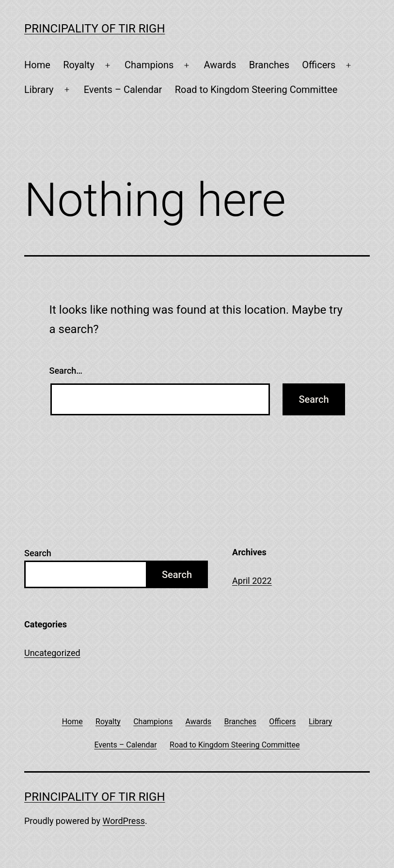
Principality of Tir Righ (95, 29)
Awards (220, 65)
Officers (319, 65)
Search (38, 553)
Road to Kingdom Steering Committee (256, 90)
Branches (269, 65)
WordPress (124, 821)
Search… (66, 371)
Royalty (79, 65)
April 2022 (252, 581)
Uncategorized (52, 653)
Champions (149, 65)
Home (37, 65)
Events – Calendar (123, 90)
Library (39, 90)
